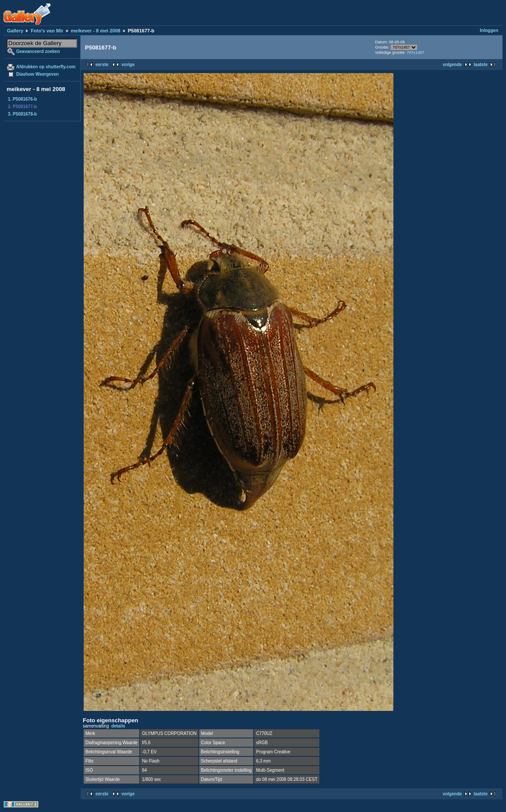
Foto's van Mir (47, 31)
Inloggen (489, 30)
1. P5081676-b (22, 99)
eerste (102, 65)
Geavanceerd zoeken (38, 51)
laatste (481, 65)
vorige (128, 65)
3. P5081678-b (22, 114)
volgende (452, 65)
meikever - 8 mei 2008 (96, 31)
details (118, 726)
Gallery (15, 31)
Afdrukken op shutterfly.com (46, 67)
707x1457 (415, 53)
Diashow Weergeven (37, 74)
